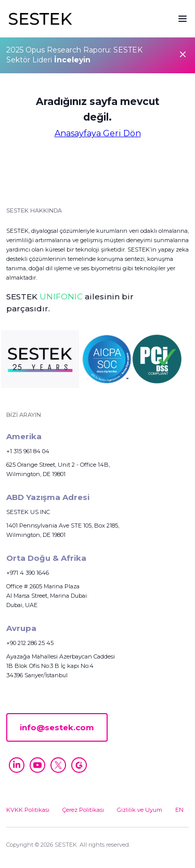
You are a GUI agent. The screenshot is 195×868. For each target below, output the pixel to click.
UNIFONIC (61, 297)
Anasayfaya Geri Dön (98, 134)
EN (179, 810)
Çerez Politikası (83, 810)
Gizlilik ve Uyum (140, 810)
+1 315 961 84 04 (28, 451)
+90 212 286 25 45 (30, 643)
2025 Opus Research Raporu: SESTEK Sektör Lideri (74, 55)
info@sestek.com (57, 727)
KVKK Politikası (28, 810)
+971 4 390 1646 (28, 573)
